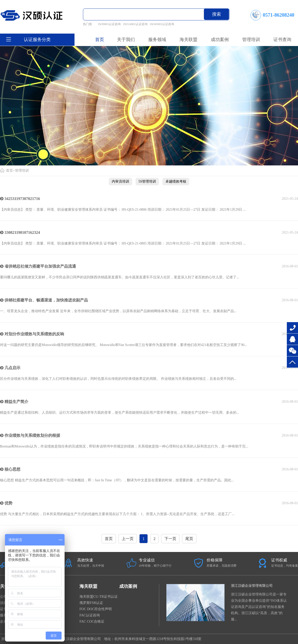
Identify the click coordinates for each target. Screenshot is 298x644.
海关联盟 (88, 586)
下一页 (170, 539)
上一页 (128, 539)
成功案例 (128, 586)
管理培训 (22, 171)
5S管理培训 (147, 181)
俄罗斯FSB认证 (91, 603)
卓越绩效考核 (176, 181)
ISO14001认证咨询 (135, 24)
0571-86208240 (292, 328)
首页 (100, 40)
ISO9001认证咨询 (109, 24)
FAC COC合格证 (92, 621)
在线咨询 (292, 339)
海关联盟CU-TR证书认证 (99, 597)
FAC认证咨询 (90, 615)
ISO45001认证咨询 (162, 24)
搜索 (217, 14)
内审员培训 (120, 181)
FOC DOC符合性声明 (96, 609)
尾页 (189, 539)
